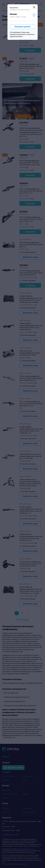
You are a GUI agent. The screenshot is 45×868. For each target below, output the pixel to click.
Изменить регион (22, 27)
